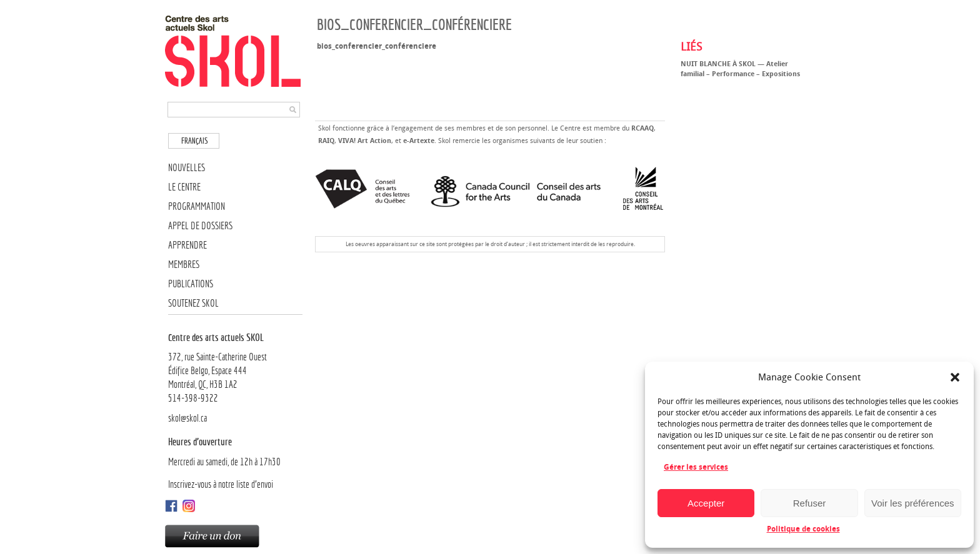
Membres (184, 265)
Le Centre (184, 187)
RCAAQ (642, 128)
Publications (191, 284)
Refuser (810, 503)
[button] (955, 377)
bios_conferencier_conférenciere (377, 46)
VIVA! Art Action (365, 141)
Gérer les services (696, 467)
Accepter (706, 503)
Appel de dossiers (200, 226)
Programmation (197, 206)
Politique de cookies (803, 529)
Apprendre (187, 245)
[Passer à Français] (194, 141)
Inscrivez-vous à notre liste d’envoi (221, 484)
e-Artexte (419, 141)
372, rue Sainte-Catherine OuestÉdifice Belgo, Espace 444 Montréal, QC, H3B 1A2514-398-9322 (235, 367)
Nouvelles (187, 168)
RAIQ (326, 141)
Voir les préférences (913, 503)
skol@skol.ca (187, 418)
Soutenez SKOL (193, 303)
